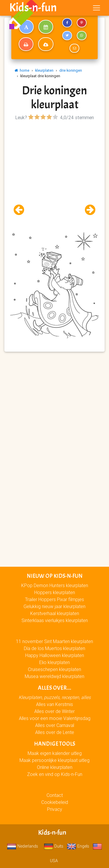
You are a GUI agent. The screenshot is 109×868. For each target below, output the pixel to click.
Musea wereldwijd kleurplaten (54, 676)
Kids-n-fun (33, 8)
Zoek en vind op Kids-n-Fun (55, 774)
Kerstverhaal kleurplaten (55, 613)
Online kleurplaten (55, 767)
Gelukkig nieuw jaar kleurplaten (54, 606)
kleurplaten (44, 70)
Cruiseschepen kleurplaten (54, 669)
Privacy (55, 809)
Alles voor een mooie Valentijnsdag (55, 718)
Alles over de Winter (54, 711)
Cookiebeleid (55, 802)
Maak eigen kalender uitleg (55, 753)
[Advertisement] (54, 177)
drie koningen (71, 70)
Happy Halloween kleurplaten (55, 655)
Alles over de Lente (55, 732)
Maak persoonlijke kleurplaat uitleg (54, 760)
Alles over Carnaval (55, 725)
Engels (78, 846)
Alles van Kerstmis (54, 704)
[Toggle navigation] (97, 8)
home (22, 70)
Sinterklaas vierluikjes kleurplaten (55, 620)
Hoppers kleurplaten (55, 592)
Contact (55, 795)
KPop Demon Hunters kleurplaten (55, 585)
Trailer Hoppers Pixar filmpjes (54, 599)
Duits (54, 846)
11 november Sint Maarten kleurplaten (54, 641)
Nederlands (23, 846)
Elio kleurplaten (54, 662)
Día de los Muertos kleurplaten (54, 648)
